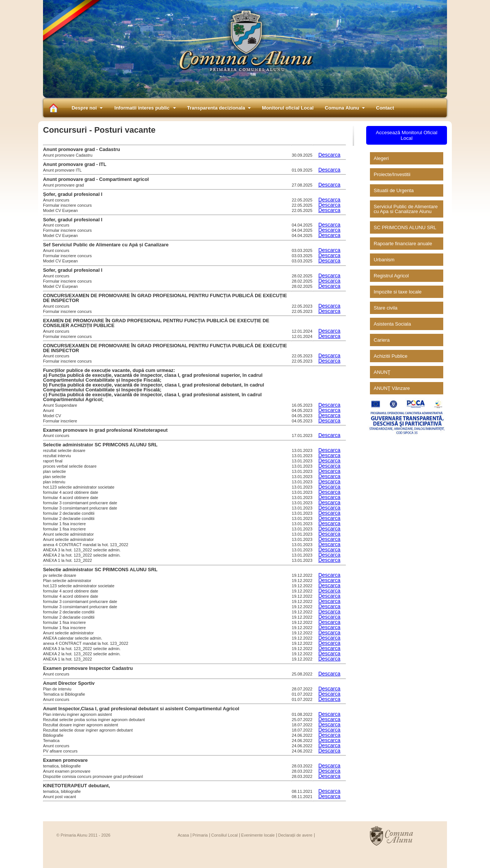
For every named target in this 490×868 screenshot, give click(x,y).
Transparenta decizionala (216, 108)
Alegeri (381, 158)
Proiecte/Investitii (392, 174)
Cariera (382, 340)
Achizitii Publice (391, 356)
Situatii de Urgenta (394, 190)
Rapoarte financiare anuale (403, 244)
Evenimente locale (258, 835)
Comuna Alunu (342, 108)
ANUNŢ (382, 372)
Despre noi (84, 108)
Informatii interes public (142, 108)
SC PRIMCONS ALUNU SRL (405, 227)
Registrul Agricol (391, 276)
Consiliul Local (225, 835)
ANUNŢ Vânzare (392, 388)
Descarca (329, 155)
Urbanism (384, 260)
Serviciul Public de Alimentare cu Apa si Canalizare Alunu (406, 209)
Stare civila (386, 308)
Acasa (183, 835)
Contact (385, 108)
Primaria (200, 835)
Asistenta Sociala (392, 324)
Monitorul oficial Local (288, 108)
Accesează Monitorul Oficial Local (407, 135)
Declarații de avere (295, 835)
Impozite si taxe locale (398, 292)
